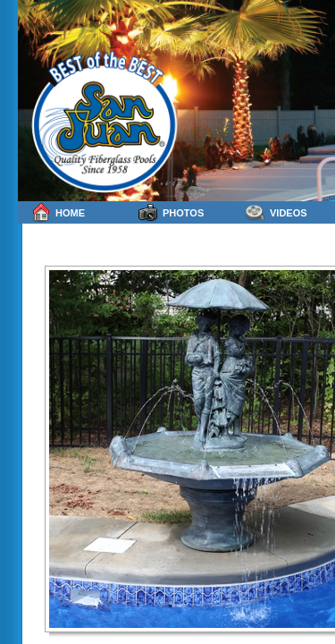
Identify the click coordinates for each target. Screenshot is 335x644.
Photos (171, 212)
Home (58, 212)
